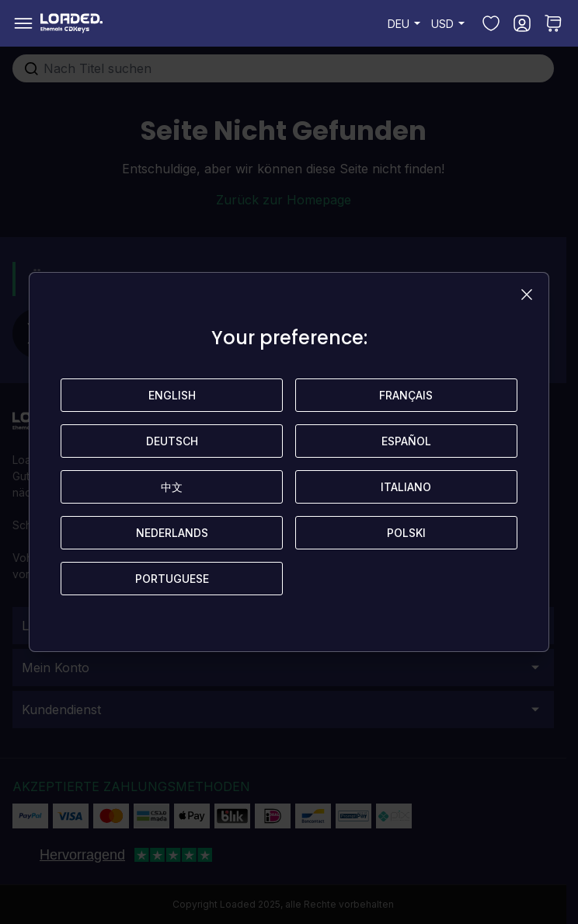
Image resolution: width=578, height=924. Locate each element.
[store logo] (71, 23)
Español (406, 441)
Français (406, 395)
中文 (172, 487)
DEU (406, 23)
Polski (406, 533)
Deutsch (172, 441)
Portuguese (172, 579)
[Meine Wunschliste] (491, 23)
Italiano (406, 487)
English (172, 395)
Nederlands (172, 533)
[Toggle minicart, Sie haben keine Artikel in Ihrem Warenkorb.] (553, 23)
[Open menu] (23, 23)
